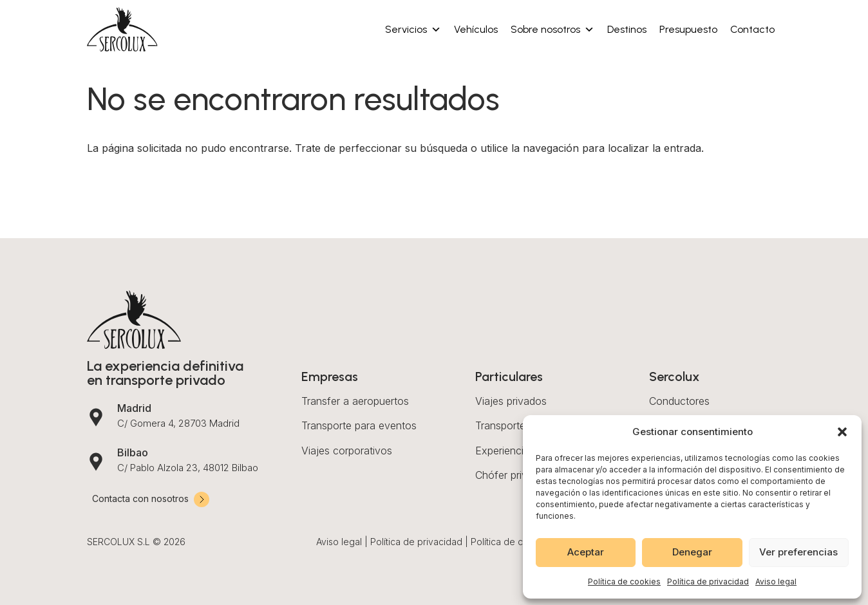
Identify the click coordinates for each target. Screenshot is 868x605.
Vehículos (476, 29)
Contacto (752, 29)
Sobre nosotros (552, 30)
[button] (842, 432)
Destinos (627, 29)
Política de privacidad (708, 582)
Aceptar (586, 552)
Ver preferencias (798, 552)
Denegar (692, 552)
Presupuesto (688, 29)
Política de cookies (624, 582)
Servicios (413, 30)
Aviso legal (776, 582)
